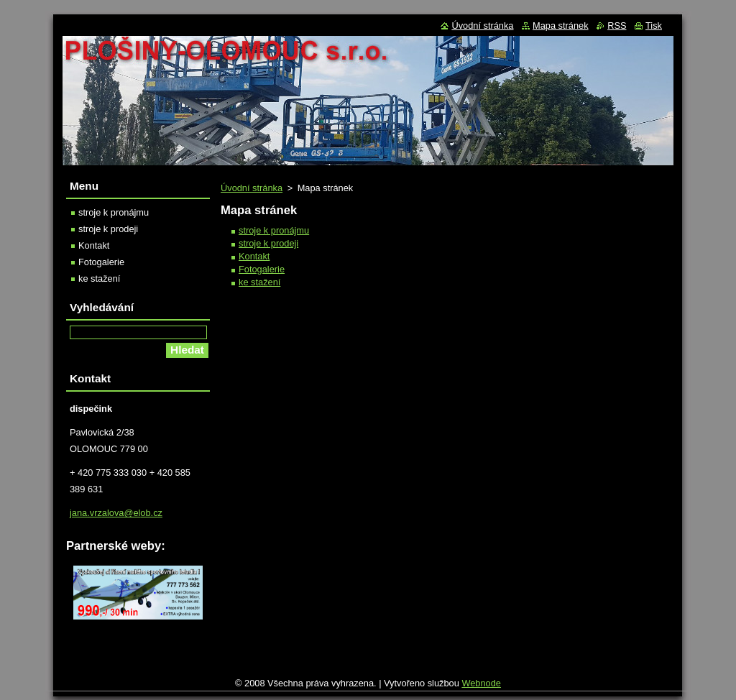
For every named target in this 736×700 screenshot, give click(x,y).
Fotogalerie (262, 269)
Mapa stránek (561, 26)
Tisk (654, 26)
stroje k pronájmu (274, 230)
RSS (617, 26)
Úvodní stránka (252, 188)
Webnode (481, 687)
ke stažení (259, 282)
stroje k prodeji (268, 243)
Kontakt (254, 256)
